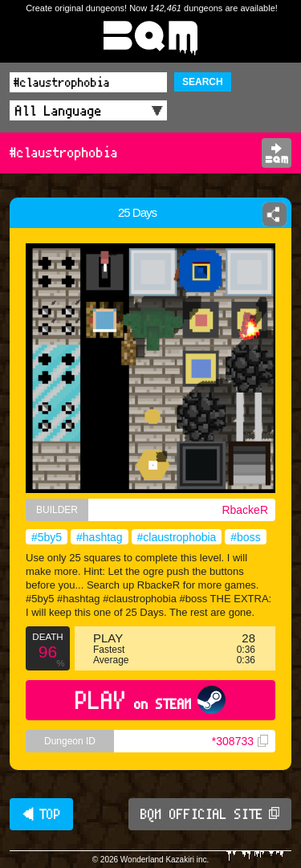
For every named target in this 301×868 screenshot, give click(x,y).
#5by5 (47, 537)
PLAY (150, 700)
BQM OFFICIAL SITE (210, 814)
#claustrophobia (177, 537)
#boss (245, 537)
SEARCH (203, 82)
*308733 (240, 741)
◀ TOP (41, 814)
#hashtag (100, 537)
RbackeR (245, 510)
